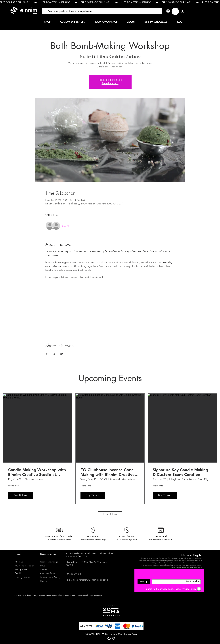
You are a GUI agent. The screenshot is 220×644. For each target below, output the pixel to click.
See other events (110, 83)
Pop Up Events (21, 569)
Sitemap (44, 581)
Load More (110, 514)
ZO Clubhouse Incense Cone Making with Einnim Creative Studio (108, 472)
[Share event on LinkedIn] (62, 354)
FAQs (43, 566)
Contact (44, 569)
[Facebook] (109, 638)
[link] (175, 11)
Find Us (18, 573)
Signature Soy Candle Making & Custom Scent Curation (180, 472)
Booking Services (22, 577)
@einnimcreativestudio (99, 580)
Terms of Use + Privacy (50, 577)
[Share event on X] (54, 354)
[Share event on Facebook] (47, 354)
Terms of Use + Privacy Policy (123, 634)
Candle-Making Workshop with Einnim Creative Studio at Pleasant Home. (37, 472)
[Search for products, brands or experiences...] (102, 11)
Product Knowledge (49, 562)
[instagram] (114, 638)
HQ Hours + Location (25, 566)
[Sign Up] (144, 582)
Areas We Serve (47, 573)
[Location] (183, 11)
